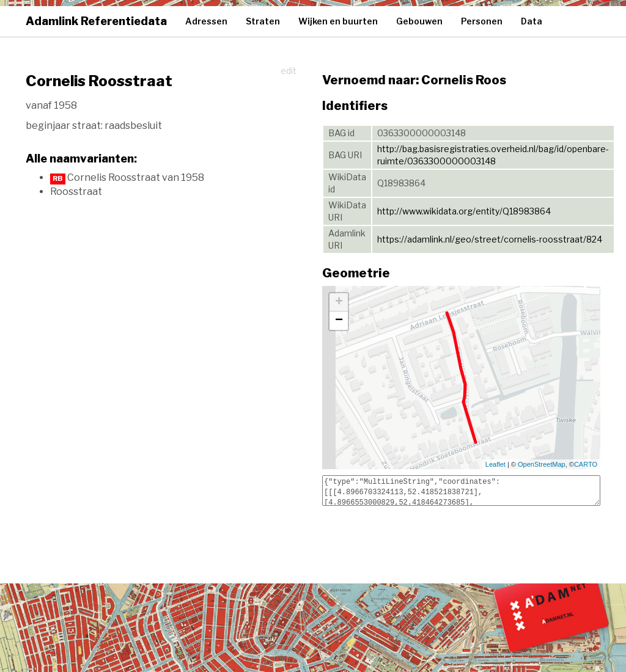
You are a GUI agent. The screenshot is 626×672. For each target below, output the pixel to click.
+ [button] (339, 302)
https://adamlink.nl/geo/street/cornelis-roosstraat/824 (490, 239)
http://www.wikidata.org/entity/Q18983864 (464, 211)
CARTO (586, 464)
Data (532, 21)
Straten (263, 21)
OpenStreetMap (542, 464)
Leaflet (495, 464)
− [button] (339, 321)
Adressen (206, 21)
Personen (482, 21)
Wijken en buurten (338, 21)
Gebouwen (419, 21)
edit (289, 71)
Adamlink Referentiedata (96, 21)
